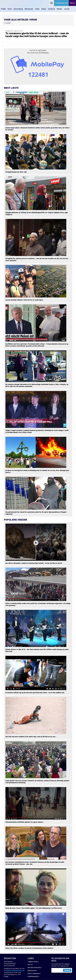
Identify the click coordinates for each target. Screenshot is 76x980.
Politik (3, 9)
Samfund (51, 9)
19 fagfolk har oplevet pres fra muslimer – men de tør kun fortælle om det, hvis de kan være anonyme (37, 259)
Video (37, 9)
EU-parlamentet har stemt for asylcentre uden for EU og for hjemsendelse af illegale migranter (36, 513)
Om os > (30, 965)
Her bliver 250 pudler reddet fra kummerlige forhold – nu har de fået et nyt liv (34, 563)
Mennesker (29, 9)
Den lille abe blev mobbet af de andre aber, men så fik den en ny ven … (31, 737)
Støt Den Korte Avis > (35, 967)
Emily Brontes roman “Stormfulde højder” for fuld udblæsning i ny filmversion (34, 908)
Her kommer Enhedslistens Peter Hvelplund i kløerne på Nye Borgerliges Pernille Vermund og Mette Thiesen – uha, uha (35, 863)
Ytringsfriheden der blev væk (16, 172)
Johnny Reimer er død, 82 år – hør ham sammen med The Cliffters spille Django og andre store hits (37, 650)
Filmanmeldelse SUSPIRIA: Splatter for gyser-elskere (24, 822)
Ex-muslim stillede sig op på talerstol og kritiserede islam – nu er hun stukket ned (35, 693)
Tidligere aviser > (33, 962)
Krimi (10, 9)
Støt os (72, 3)
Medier (59, 9)
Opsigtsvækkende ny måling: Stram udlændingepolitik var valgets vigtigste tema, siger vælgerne (37, 213)
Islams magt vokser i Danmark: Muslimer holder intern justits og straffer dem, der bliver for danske (38, 129)
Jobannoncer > (33, 970)
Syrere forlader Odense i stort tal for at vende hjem (24, 300)
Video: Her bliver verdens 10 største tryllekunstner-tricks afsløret (29, 948)
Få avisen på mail (61, 3)
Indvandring (18, 9)
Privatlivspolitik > (33, 976)
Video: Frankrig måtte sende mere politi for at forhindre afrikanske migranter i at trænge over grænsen (38, 604)
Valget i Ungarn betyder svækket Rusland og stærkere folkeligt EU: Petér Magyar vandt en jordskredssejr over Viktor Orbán (37, 431)
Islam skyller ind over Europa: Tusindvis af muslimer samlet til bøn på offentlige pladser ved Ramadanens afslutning (37, 782)
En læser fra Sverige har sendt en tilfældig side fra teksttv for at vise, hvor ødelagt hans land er (37, 471)
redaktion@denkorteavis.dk (15, 970)
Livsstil (67, 9)
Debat (44, 9)
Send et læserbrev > (34, 973)
